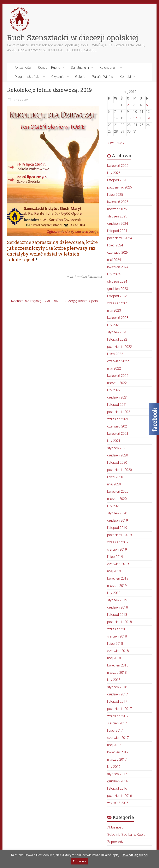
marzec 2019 (117, 586)
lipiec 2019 (115, 557)
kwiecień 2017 (118, 752)
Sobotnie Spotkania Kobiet (127, 835)
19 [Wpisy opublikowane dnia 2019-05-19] (148, 118)
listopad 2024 (117, 231)
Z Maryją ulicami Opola (83, 301)
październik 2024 (120, 238)
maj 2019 (114, 571)
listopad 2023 (117, 296)
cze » (121, 143)
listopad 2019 (117, 528)
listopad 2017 (117, 702)
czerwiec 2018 (118, 651)
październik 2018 (120, 622)
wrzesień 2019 (118, 542)
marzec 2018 (117, 673)
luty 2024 (114, 274)
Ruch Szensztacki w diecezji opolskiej (73, 37)
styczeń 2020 (117, 513)
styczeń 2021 (117, 448)
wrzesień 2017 (118, 716)
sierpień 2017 (117, 723)
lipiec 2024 (115, 245)
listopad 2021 (117, 405)
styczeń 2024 (117, 282)
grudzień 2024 (118, 224)
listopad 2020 (117, 463)
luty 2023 (114, 325)
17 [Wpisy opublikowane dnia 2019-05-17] (135, 118)
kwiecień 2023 (118, 318)
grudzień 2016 (118, 781)
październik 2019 (120, 535)
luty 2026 (114, 173)
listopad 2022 (117, 339)
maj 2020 (114, 484)
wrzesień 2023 (118, 303)
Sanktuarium (80, 68)
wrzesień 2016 (118, 803)
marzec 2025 (117, 209)
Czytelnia (58, 77)
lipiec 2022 (115, 354)
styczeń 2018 (117, 687)
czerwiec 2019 (118, 564)
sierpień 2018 (117, 636)
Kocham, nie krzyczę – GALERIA (33, 301)
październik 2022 (120, 347)
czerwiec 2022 (118, 361)
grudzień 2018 (118, 607)
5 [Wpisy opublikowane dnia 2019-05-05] (147, 105)
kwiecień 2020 (118, 492)
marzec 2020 (117, 499)
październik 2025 (120, 187)
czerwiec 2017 (118, 738)
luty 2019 (114, 593)
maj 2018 (114, 658)
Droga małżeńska (28, 77)
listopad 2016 (117, 788)
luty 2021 (114, 441)
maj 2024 (114, 260)
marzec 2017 (117, 759)
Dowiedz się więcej (135, 855)
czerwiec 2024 (118, 253)
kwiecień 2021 (118, 434)
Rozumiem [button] (79, 861)
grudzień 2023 (118, 289)
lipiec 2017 (115, 731)
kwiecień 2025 (118, 202)
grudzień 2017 (118, 694)
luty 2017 (114, 767)
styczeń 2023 (117, 332)
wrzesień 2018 (118, 629)
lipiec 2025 (115, 195)
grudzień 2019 (118, 520)
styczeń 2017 (117, 774)
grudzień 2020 (118, 455)
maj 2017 (114, 745)
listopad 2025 (117, 180)
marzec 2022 (117, 383)
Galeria (80, 77)
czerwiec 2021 (118, 426)
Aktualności (23, 68)
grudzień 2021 (118, 397)
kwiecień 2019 (118, 578)
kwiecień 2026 (118, 166)
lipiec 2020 (115, 477)
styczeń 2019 (117, 600)
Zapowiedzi (116, 842)
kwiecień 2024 (118, 267)
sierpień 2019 (117, 549)
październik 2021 (120, 412)
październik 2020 (120, 470)
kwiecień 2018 (118, 665)
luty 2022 (114, 390)
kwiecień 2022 (118, 376)
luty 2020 (114, 506)
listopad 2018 (117, 615)
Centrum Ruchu (49, 68)
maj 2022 (114, 368)
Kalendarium (109, 68)
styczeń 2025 (117, 216)
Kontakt (125, 77)
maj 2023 (114, 310)
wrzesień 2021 (118, 419)
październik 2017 (120, 709)
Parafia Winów (102, 77)
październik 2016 (120, 796)
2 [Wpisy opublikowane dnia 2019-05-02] (128, 105)
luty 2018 (114, 680)
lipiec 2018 (115, 644)
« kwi (111, 143)
